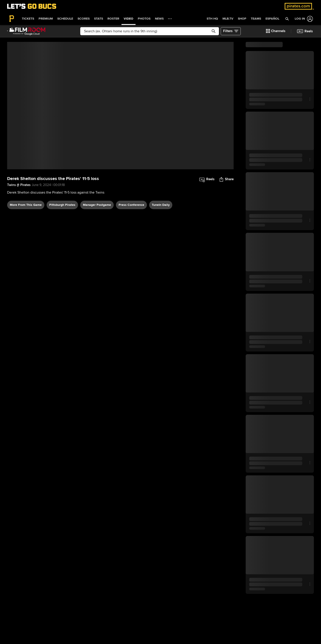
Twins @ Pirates (19, 185)
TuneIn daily (161, 205)
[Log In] (303, 19)
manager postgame (97, 205)
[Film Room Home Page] (26, 31)
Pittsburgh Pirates (62, 205)
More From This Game (26, 205)
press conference (131, 205)
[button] (287, 19)
